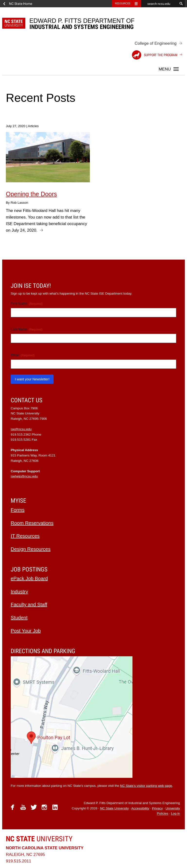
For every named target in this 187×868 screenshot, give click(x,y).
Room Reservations (32, 523)
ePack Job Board (29, 579)
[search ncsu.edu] (159, 4)
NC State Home (21, 4)
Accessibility (140, 808)
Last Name (27, 330)
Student (19, 618)
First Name (27, 304)
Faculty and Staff (29, 605)
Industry (19, 592)
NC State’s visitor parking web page (146, 786)
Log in (175, 814)
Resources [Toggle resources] (123, 4)
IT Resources (25, 536)
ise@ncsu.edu (21, 429)
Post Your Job (26, 631)
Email (23, 355)
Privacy (157, 808)
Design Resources (31, 549)
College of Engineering (156, 43)
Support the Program (155, 55)
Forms (18, 510)
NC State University (114, 808)
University (39, 839)
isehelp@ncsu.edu (24, 476)
